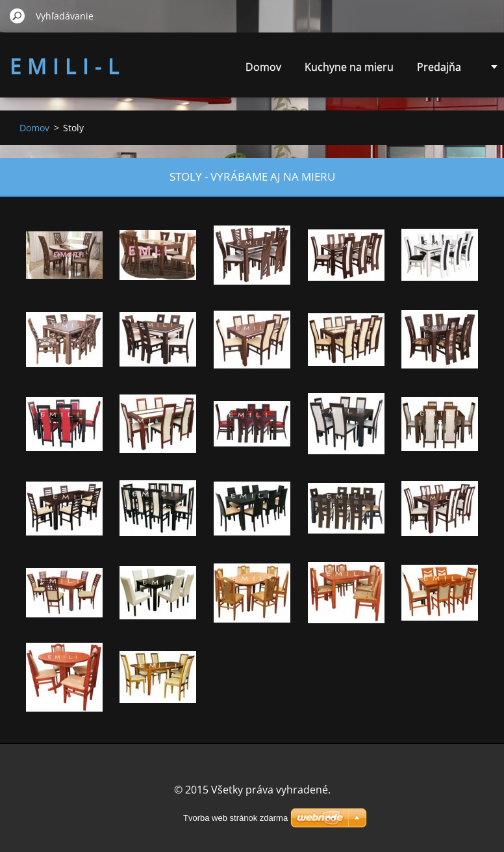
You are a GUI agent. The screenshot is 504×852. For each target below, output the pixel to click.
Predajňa (439, 67)
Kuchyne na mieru (349, 67)
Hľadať (18, 16)
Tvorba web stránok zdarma (235, 818)
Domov (263, 67)
